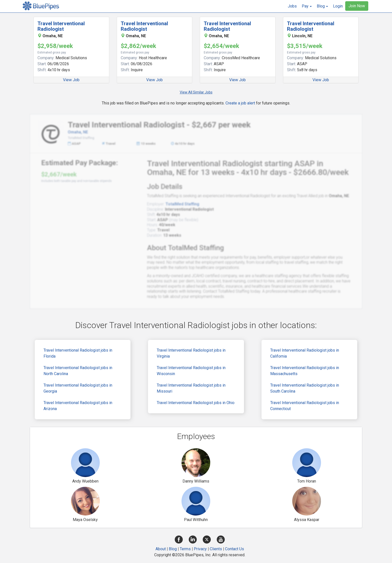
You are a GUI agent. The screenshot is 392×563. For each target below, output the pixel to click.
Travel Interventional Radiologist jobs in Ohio (196, 403)
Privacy (200, 549)
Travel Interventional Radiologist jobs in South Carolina (305, 388)
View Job (71, 80)
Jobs (292, 6)
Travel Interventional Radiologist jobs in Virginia (191, 353)
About (161, 549)
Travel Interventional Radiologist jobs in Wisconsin (191, 371)
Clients (216, 549)
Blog (173, 549)
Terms (185, 549)
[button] (307, 6)
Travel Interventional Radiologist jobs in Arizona (78, 406)
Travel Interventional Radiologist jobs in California (305, 353)
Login (338, 6)
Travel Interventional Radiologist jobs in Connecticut (305, 406)
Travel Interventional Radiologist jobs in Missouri (191, 388)
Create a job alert (240, 103)
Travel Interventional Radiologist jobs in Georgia (78, 388)
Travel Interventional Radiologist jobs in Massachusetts (305, 371)
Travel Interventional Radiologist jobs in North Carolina (78, 371)
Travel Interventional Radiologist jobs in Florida (78, 353)
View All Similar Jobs (196, 92)
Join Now (357, 6)
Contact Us (234, 549)
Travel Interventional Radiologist (61, 26)
